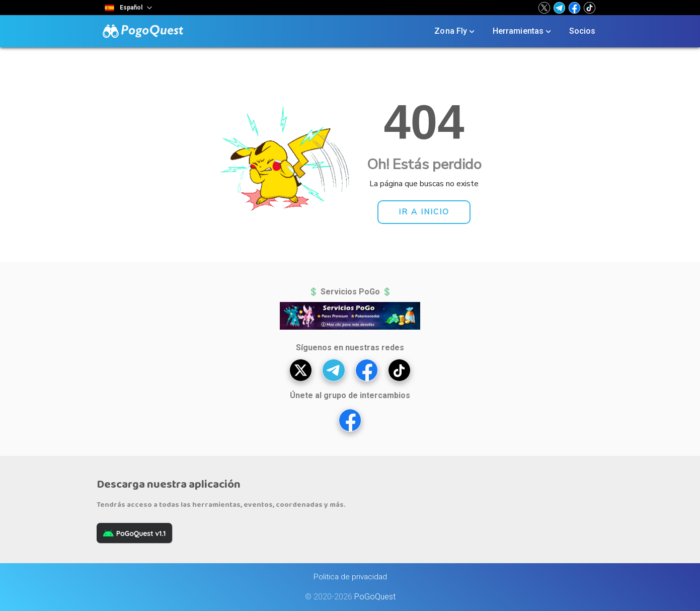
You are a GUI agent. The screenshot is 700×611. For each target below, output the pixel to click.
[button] (544, 8)
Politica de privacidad (350, 577)
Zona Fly (455, 31)
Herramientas (523, 31)
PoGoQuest (375, 597)
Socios (582, 31)
